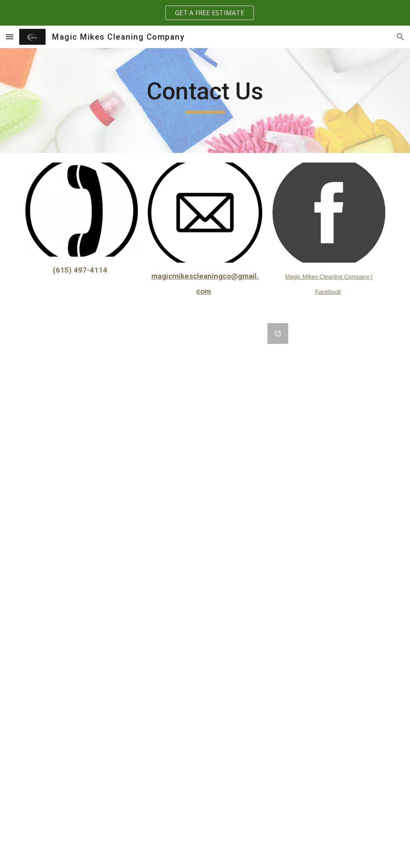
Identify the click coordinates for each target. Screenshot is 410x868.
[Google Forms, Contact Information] (205, 591)
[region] (205, 13)
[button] (10, 37)
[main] (205, 95)
